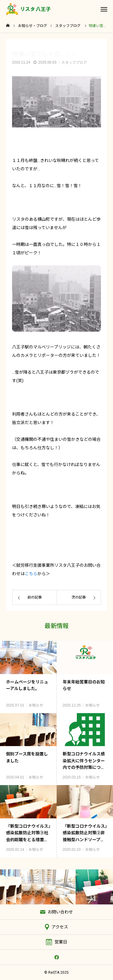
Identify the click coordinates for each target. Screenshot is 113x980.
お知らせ (36, 705)
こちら (31, 574)
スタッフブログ (74, 62)
